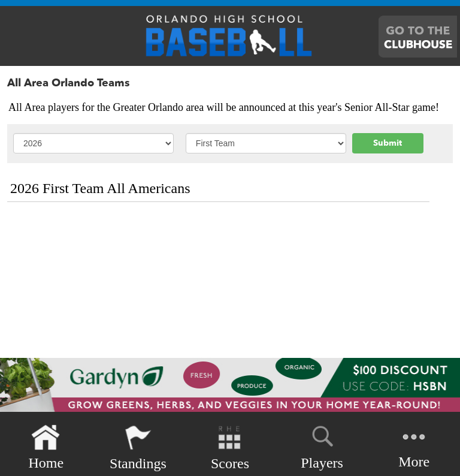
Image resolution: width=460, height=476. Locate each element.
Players (322, 445)
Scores (230, 448)
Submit (388, 143)
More (414, 446)
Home (46, 448)
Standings (138, 448)
